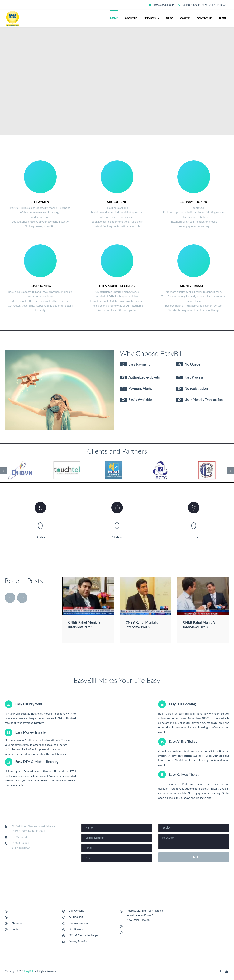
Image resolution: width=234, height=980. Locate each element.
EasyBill (29, 971)
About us (131, 18)
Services (150, 18)
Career (185, 18)
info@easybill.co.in (164, 5)
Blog (222, 18)
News (170, 18)
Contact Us (205, 18)
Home (114, 18)
